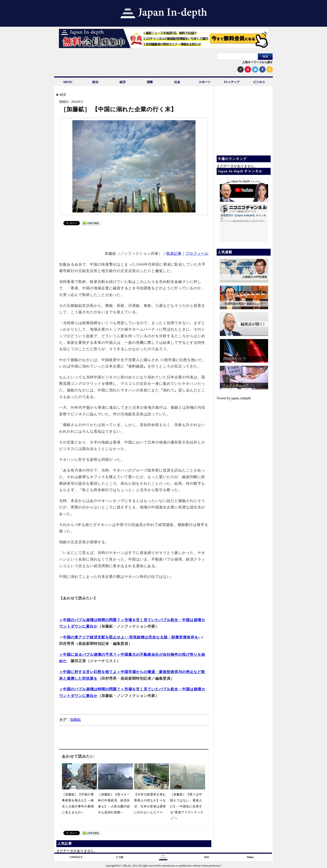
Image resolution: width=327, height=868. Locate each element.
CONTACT (76, 857)
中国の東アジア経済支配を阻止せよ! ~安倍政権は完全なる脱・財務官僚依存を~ (132, 637)
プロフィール (197, 254)
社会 (177, 82)
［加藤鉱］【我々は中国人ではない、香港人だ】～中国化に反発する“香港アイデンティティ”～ (187, 806)
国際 (150, 82)
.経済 (63, 95)
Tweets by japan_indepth (234, 398)
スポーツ (204, 82)
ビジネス (259, 82)
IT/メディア (232, 82)
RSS (207, 857)
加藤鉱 (75, 720)
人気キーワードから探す (258, 62)
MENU (68, 82)
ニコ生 (120, 857)
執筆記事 (174, 254)
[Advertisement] (134, 237)
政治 (95, 82)
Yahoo (250, 857)
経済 (123, 82)
